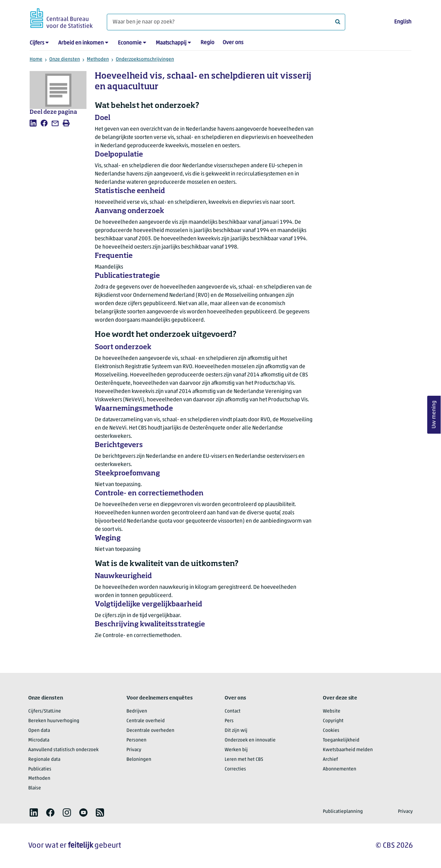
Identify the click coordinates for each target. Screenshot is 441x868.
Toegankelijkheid (341, 740)
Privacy (134, 750)
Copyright (333, 721)
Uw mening (434, 415)
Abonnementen (340, 769)
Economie (130, 43)
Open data (39, 731)
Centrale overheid (146, 721)
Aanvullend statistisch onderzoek (63, 750)
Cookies (331, 731)
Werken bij (236, 750)
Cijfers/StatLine (45, 711)
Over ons (233, 43)
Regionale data (44, 760)
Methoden (98, 59)
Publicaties (40, 769)
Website (332, 711)
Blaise (35, 788)
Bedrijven (137, 711)
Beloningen (139, 760)
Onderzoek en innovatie (250, 740)
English (403, 22)
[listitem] (33, 123)
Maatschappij (171, 43)
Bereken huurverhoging (54, 721)
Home (36, 59)
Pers (229, 721)
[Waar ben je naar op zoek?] (226, 22)
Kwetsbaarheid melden (348, 750)
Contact (233, 711)
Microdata (39, 740)
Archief (330, 760)
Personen (136, 740)
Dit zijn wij (236, 731)
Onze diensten (65, 59)
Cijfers (37, 43)
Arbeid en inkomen (81, 43)
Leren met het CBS (244, 760)
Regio (207, 43)
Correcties (235, 769)
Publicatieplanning (343, 812)
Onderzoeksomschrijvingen (145, 59)
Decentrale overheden (150, 731)
